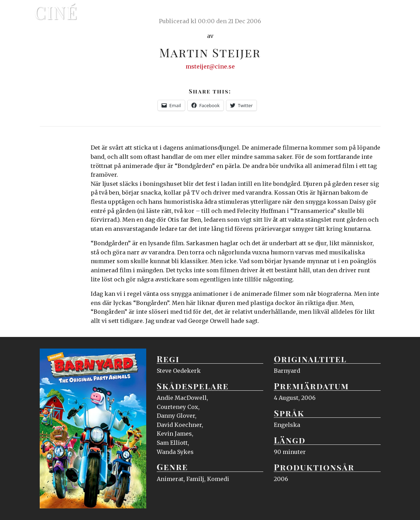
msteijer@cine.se (210, 66)
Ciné (56, 12)
